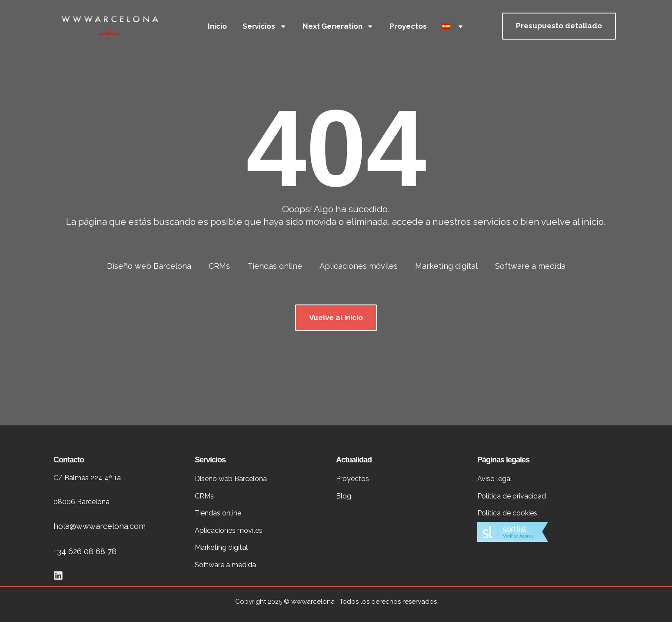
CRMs (219, 266)
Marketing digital (446, 266)
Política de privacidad (512, 496)
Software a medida (530, 266)
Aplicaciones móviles (359, 266)
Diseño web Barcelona (149, 266)
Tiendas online (275, 266)
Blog (344, 496)
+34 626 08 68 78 (85, 551)
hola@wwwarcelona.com (100, 526)
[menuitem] (453, 26)
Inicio (217, 26)
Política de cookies (507, 513)
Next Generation (338, 26)
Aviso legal (495, 479)
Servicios (265, 26)
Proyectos (408, 26)
